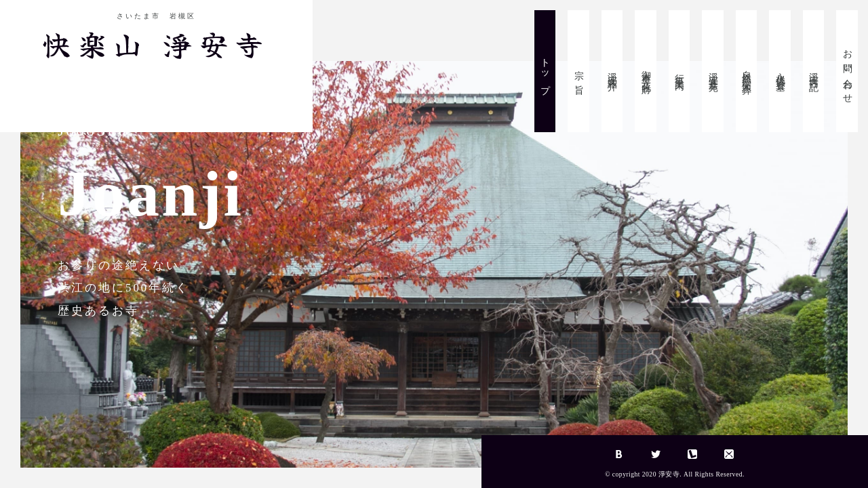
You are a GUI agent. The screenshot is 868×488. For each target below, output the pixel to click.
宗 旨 (579, 72)
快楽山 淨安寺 (156, 44)
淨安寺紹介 (613, 71)
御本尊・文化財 (646, 72)
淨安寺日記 (814, 71)
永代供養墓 (780, 71)
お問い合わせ (847, 72)
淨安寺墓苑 (713, 71)
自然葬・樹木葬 (747, 72)
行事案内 (680, 71)
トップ (546, 72)
